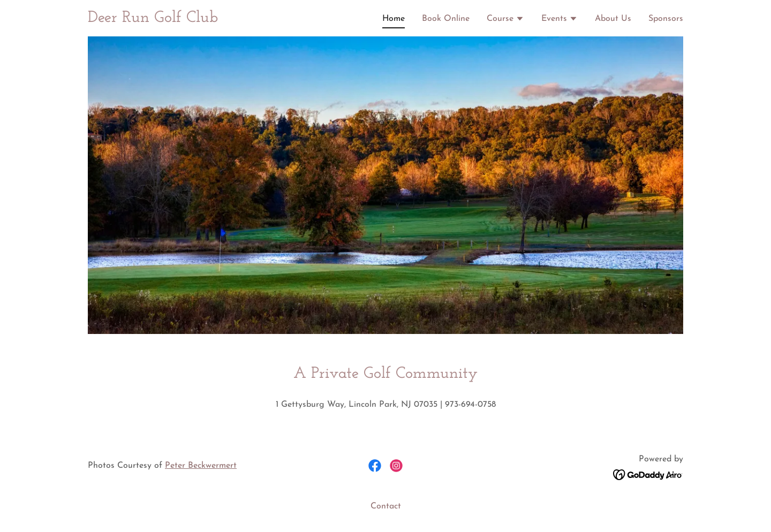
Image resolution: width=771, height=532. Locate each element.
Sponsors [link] (666, 19)
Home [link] (394, 19)
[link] (153, 20)
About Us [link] (613, 19)
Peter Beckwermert (201, 466)
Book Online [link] (446, 19)
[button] (505, 20)
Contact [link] (386, 506)
